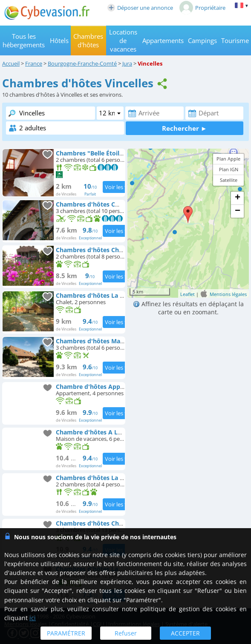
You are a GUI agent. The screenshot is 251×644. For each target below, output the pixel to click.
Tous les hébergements (24, 40)
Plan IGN (229, 169)
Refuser (126, 633)
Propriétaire (202, 8)
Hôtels (59, 40)
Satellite (229, 180)
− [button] (238, 211)
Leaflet (188, 294)
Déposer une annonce (140, 8)
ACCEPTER (185, 633)
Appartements (163, 40)
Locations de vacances (123, 40)
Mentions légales (228, 294)
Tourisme (235, 40)
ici (33, 618)
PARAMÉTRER (66, 633)
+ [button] (238, 198)
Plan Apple (228, 159)
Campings (202, 40)
